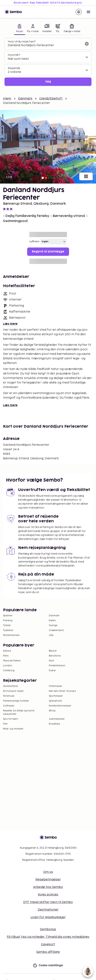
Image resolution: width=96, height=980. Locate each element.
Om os (48, 872)
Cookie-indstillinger (48, 965)
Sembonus (48, 929)
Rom (51, 661)
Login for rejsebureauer (48, 917)
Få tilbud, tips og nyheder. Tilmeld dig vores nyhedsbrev (48, 937)
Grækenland (56, 630)
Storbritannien (11, 635)
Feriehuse (9, 696)
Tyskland (8, 630)
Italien (52, 621)
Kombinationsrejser (60, 706)
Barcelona (55, 656)
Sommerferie (10, 686)
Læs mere (10, 324)
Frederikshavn (57, 666)
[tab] (20, 29)
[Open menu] (88, 12)
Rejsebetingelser (48, 880)
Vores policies (48, 895)
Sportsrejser (56, 696)
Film (5, 724)
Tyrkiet (7, 625)
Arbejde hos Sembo (48, 887)
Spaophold (55, 701)
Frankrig (8, 621)
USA (51, 635)
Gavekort (48, 944)
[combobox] (45, 45)
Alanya (7, 651)
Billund (53, 651)
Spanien (8, 616)
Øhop (52, 711)
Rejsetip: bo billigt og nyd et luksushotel (19, 712)
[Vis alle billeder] (86, 176)
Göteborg (9, 671)
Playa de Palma (12, 661)
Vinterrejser (56, 686)
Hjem (7, 99)
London (8, 666)
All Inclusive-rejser (13, 691)
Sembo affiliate (48, 952)
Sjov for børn (11, 719)
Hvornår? (14, 55)
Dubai (52, 671)
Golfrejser (9, 706)
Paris (6, 656)
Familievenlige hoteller (16, 701)
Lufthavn (34, 242)
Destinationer (48, 910)
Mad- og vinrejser (13, 729)
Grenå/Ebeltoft (51, 99)
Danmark (25, 99)
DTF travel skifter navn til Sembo (48, 902)
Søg (48, 82)
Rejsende (14, 68)
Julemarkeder (57, 719)
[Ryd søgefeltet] (87, 44)
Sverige (53, 625)
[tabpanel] (48, 62)
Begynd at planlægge (48, 252)
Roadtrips (54, 724)
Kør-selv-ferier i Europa (62, 691)
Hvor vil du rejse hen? (22, 42)
